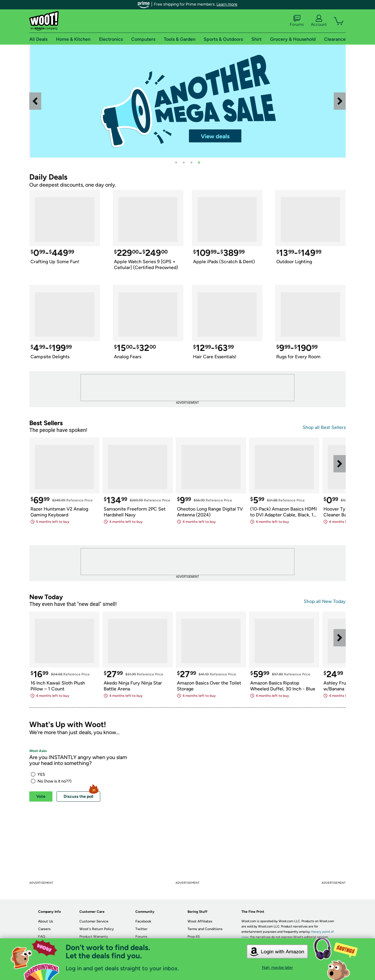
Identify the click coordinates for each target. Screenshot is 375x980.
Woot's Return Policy (97, 929)
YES (41, 774)
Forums (297, 21)
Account (319, 21)
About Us (46, 921)
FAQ (42, 937)
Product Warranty (94, 937)
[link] (214, 101)
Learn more (227, 4)
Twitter (141, 929)
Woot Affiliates (200, 921)
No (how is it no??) (54, 781)
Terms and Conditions (205, 929)
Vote (41, 796)
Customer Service (94, 921)
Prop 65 (194, 937)
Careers (44, 929)
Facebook (143, 921)
